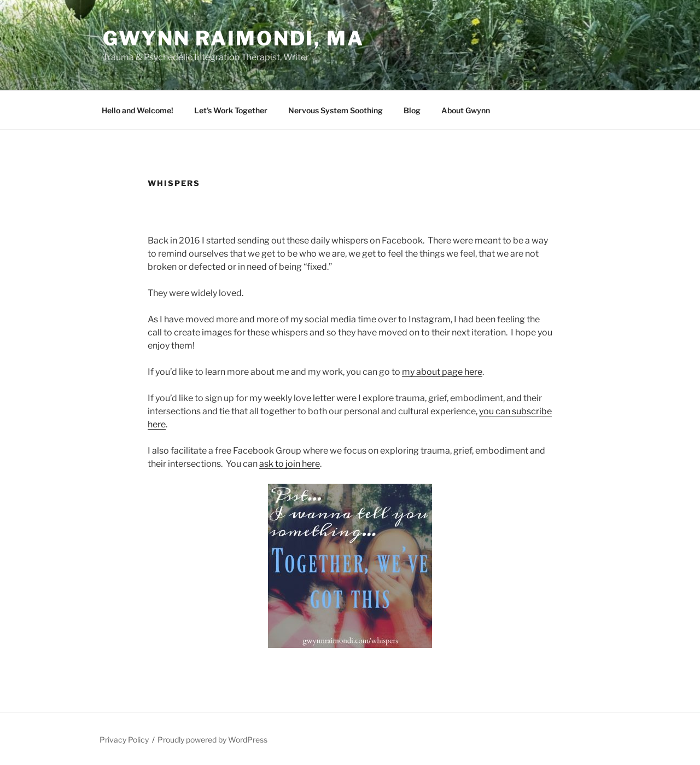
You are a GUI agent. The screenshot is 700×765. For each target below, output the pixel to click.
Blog (412, 110)
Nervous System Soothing (336, 110)
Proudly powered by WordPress (212, 740)
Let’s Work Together (231, 110)
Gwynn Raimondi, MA (234, 38)
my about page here (442, 372)
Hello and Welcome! (138, 110)
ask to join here (290, 464)
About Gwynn (466, 110)
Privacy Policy (124, 740)
